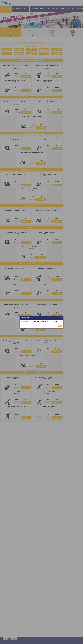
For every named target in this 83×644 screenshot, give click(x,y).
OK (60, 326)
